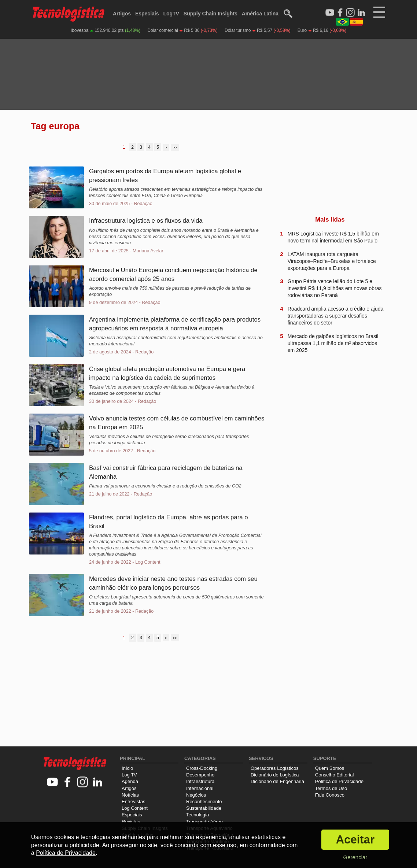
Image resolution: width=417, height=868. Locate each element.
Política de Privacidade (339, 781)
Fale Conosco (330, 795)
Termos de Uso (331, 788)
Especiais (147, 14)
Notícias (130, 795)
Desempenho (200, 775)
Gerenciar (355, 857)
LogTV (171, 14)
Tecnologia (198, 815)
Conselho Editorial (335, 775)
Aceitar (355, 840)
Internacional (200, 788)
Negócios (196, 795)
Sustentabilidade (204, 808)
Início (127, 768)
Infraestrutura (200, 781)
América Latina (260, 14)
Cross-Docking (202, 768)
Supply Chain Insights (211, 14)
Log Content (135, 808)
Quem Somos (330, 768)
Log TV (129, 775)
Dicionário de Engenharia (277, 781)
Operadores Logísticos (275, 768)
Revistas (131, 822)
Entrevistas (133, 802)
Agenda (130, 781)
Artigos (122, 14)
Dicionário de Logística (275, 775)
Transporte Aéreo (204, 822)
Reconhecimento (204, 802)
